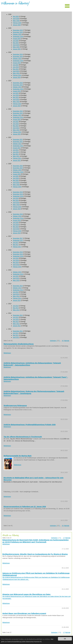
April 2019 (16, 203)
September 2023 (18, 89)
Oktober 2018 (17, 216)
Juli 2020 (16, 176)
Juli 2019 (16, 198)
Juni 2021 (16, 152)
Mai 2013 (16, 308)
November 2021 (18, 142)
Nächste (67, 341)
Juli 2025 (16, 41)
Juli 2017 (16, 243)
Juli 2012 (16, 317)
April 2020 (16, 183)
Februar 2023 (17, 104)
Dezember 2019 (18, 192)
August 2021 (17, 148)
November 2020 (18, 168)
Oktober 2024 (17, 59)
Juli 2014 (16, 292)
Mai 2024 (16, 69)
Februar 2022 (17, 132)
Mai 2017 (16, 245)
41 (63, 341)
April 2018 (16, 229)
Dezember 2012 (18, 315)
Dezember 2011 (18, 331)
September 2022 (18, 117)
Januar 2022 (17, 134)
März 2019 (16, 205)
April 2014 (16, 294)
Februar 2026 (17, 23)
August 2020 (17, 174)
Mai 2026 (16, 17)
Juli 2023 (16, 93)
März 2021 (16, 156)
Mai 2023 (16, 97)
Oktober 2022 (17, 115)
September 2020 (18, 172)
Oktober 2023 (17, 87)
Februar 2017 (17, 247)
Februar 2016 (17, 267)
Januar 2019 (17, 209)
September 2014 (18, 290)
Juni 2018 (16, 225)
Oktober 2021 (17, 144)
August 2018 (17, 220)
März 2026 (16, 21)
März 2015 (16, 280)
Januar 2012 (17, 326)
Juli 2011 (16, 333)
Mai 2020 (16, 180)
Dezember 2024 (18, 54)
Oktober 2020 (17, 170)
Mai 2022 (16, 126)
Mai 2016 (16, 263)
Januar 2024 (17, 77)
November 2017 (18, 238)
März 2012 (16, 324)
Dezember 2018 (18, 214)
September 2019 (18, 196)
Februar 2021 (17, 158)
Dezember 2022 (18, 111)
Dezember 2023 (18, 83)
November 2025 (18, 32)
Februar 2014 (17, 298)
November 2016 (18, 254)
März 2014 (16, 296)
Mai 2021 (16, 154)
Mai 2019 (16, 200)
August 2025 (17, 39)
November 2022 (18, 113)
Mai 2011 (16, 335)
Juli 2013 (16, 306)
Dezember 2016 (18, 252)
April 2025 (16, 45)
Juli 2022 (16, 122)
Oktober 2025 (17, 34)
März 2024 (16, 73)
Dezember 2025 (18, 30)
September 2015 (18, 274)
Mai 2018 (16, 227)
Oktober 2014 (17, 288)
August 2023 (17, 91)
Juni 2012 (16, 320)
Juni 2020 (16, 178)
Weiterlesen (7, 353)
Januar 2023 (17, 106)
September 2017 (18, 240)
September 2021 (18, 146)
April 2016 (16, 265)
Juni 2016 (16, 260)
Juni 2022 (16, 124)
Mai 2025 (16, 43)
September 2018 (18, 218)
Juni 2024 (16, 67)
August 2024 (17, 63)
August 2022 (17, 120)
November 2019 (18, 194)
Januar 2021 (17, 160)
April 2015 (16, 278)
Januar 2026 (17, 25)
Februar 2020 (17, 187)
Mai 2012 (16, 322)
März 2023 (16, 102)
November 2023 (18, 85)
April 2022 (16, 128)
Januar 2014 (17, 300)
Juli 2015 (16, 276)
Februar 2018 (17, 231)
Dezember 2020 (18, 166)
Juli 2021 (16, 150)
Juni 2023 (16, 95)
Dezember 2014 (18, 286)
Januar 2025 (17, 49)
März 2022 (16, 130)
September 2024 (18, 61)
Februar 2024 (17, 75)
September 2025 (18, 37)
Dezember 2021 (18, 140)
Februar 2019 (17, 207)
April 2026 (16, 19)
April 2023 (16, 100)
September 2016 (18, 256)
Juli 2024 (16, 65)
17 (64, 538)
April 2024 (16, 71)
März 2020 (16, 185)
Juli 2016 (16, 258)
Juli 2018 (16, 223)
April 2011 (16, 337)
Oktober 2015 (17, 272)
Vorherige (53, 341)
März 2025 (16, 47)
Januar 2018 (17, 233)
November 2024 (18, 57)
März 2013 (16, 310)
